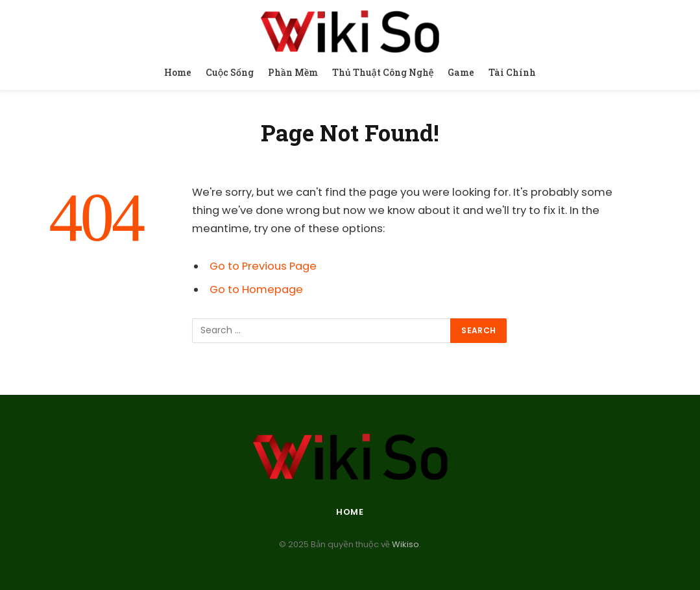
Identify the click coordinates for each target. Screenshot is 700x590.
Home (178, 72)
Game (461, 72)
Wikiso (404, 544)
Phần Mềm (293, 72)
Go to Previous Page (263, 266)
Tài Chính (512, 72)
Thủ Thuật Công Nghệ (383, 72)
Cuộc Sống (230, 72)
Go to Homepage (256, 289)
